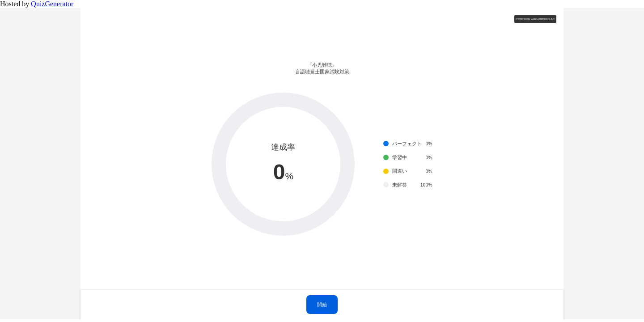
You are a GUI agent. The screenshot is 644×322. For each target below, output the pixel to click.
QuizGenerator (52, 4)
